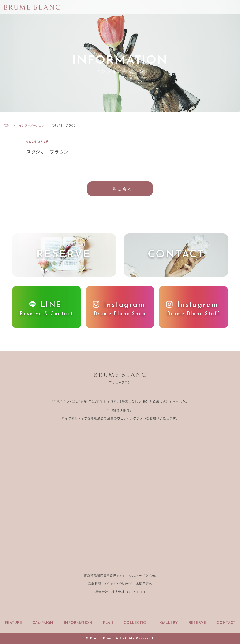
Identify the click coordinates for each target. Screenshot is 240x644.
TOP (6, 125)
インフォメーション (32, 125)
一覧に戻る (120, 189)
